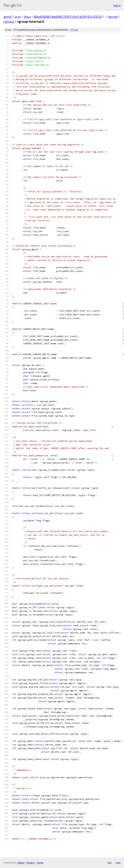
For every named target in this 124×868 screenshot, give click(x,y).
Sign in (117, 5)
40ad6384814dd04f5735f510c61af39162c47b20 (68, 17)
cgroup (9, 22)
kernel (113, 17)
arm (18, 17)
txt (109, 862)
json (118, 862)
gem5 (8, 17)
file (74, 30)
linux (27, 17)
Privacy (30, 863)
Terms (40, 863)
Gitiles (21, 863)
